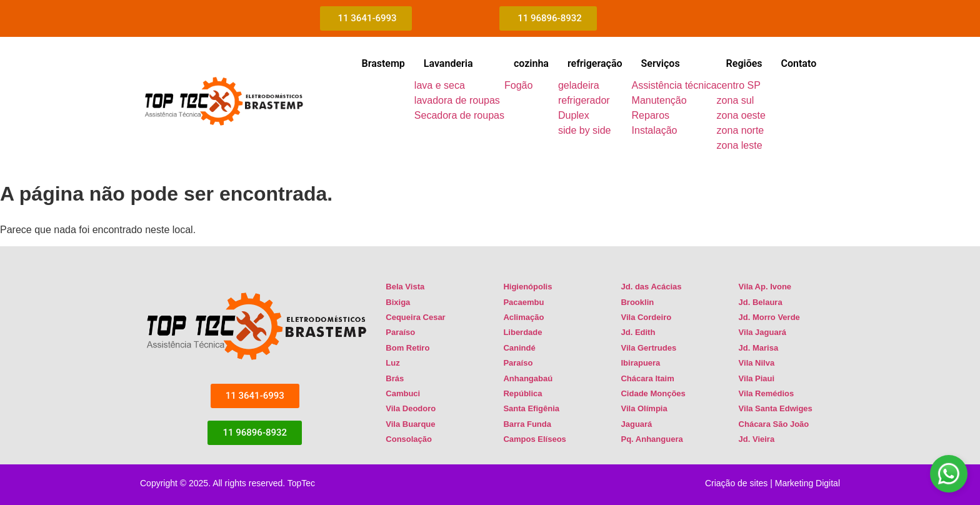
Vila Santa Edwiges (776, 408)
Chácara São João (774, 424)
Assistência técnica (674, 85)
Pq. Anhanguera (652, 439)
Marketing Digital (807, 483)
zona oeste (741, 115)
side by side (585, 130)
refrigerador (584, 100)
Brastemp (383, 63)
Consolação (409, 439)
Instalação (655, 130)
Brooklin (637, 302)
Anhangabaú (528, 378)
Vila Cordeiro (646, 317)
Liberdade (522, 332)
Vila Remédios (767, 393)
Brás (395, 378)
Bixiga (398, 302)
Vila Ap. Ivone (765, 287)
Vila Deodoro (411, 408)
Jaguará (636, 424)
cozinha (531, 63)
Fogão (518, 85)
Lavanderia (448, 63)
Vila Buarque (410, 424)
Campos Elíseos (534, 439)
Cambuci (403, 393)
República (522, 393)
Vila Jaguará (762, 332)
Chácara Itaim (647, 378)
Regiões (744, 63)
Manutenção (659, 100)
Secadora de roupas (459, 115)
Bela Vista (405, 287)
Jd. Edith (638, 332)
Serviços (661, 63)
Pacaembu (523, 302)
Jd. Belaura (761, 302)
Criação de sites (736, 483)
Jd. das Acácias (651, 287)
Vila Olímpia (644, 408)
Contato (799, 63)
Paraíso (400, 332)
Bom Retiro (407, 348)
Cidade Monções (653, 393)
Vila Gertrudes (648, 348)
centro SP (739, 85)
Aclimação (523, 317)
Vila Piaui (757, 378)
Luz (392, 363)
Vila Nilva (757, 363)
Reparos (651, 115)
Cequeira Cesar (415, 317)
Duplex (574, 115)
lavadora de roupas (457, 100)
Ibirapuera (640, 363)
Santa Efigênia (531, 408)
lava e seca (440, 85)
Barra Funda (527, 424)
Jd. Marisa (759, 348)
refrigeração (595, 63)
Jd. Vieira (757, 439)
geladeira (579, 85)
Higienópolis (527, 287)
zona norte (741, 130)
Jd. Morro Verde (769, 317)
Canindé (519, 348)
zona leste (740, 145)
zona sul (736, 100)
